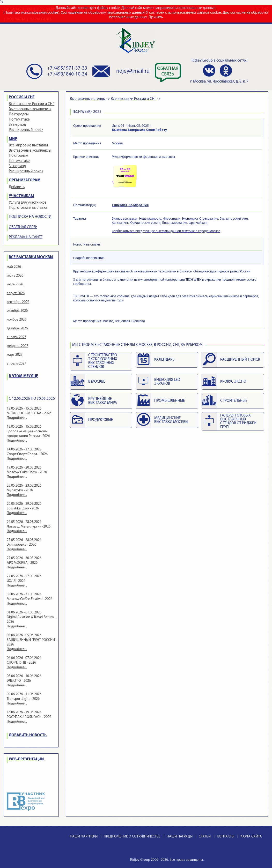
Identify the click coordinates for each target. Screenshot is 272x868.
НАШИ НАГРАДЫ (180, 837)
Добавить (17, 187)
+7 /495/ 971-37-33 (67, 68)
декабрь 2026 (17, 328)
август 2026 (16, 293)
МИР (13, 139)
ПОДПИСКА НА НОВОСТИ (30, 217)
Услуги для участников (28, 203)
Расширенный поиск (26, 130)
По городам (19, 114)
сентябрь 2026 (18, 302)
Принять (156, 17)
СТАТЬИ (205, 837)
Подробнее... (17, 418)
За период (17, 125)
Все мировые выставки (28, 146)
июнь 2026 (15, 276)
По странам (19, 156)
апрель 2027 (16, 364)
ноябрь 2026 (17, 320)
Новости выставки (87, 245)
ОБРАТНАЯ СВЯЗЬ (23, 227)
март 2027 (15, 355)
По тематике (19, 120)
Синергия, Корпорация (130, 205)
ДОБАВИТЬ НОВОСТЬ (28, 735)
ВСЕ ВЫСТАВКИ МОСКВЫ (31, 257)
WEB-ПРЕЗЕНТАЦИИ (26, 759)
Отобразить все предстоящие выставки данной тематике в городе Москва (166, 231)
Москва (117, 143)
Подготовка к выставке (28, 208)
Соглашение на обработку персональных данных (103, 13)
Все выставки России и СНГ (32, 104)
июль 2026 (15, 284)
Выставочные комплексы (30, 109)
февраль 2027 (17, 346)
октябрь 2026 (17, 311)
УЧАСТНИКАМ (21, 196)
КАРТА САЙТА (251, 837)
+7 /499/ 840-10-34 (67, 74)
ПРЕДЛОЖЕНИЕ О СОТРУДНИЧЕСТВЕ (132, 837)
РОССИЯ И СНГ (22, 97)
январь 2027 (16, 337)
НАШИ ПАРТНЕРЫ (84, 837)
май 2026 (14, 267)
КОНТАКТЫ (226, 837)
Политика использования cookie (31, 13)
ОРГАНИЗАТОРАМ (25, 180)
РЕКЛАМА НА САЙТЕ (26, 237)
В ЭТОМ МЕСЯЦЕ (23, 376)
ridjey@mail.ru (133, 71)
